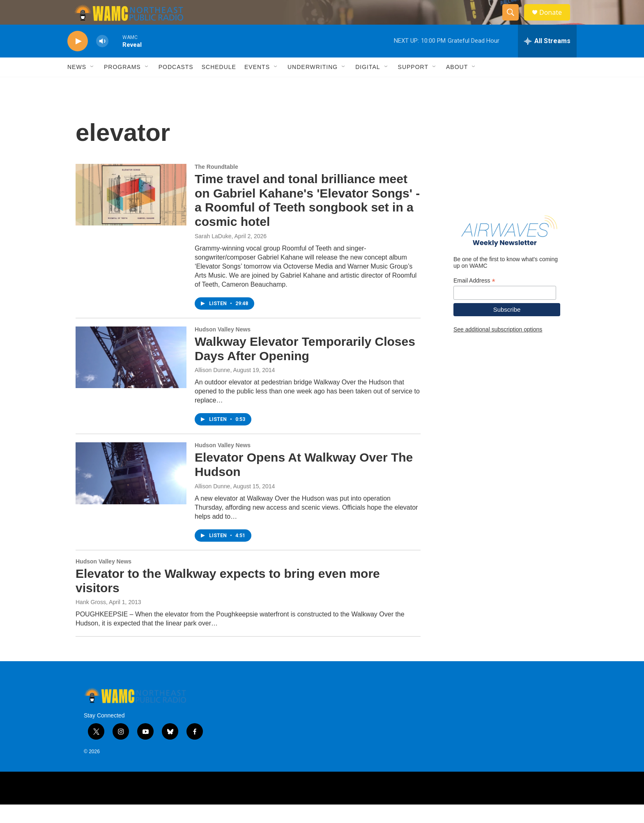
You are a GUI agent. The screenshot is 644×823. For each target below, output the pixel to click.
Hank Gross (91, 621)
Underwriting (313, 85)
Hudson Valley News (223, 348)
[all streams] (547, 60)
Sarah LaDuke (213, 255)
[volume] (102, 60)
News (77, 85)
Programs (122, 85)
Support (413, 85)
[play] (78, 60)
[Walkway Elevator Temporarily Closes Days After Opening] (131, 376)
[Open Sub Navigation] (92, 85)
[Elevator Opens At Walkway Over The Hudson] (131, 492)
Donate (556, 22)
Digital (368, 85)
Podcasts (176, 85)
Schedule (219, 85)
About (457, 85)
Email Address (474, 299)
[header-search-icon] (514, 22)
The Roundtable (216, 185)
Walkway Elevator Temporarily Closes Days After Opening (305, 367)
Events (257, 85)
